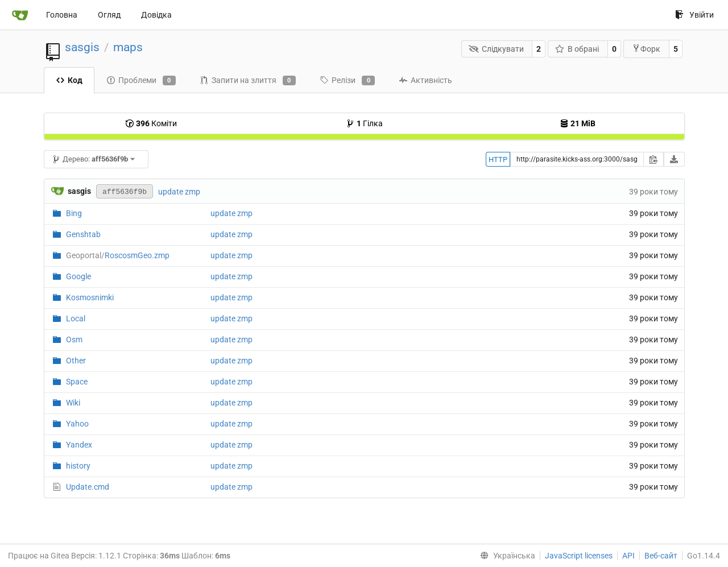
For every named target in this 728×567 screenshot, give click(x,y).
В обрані (577, 49)
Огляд (109, 15)
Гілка (364, 123)
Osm (74, 340)
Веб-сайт (661, 556)
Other (76, 361)
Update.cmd (88, 487)
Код (69, 80)
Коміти (151, 123)
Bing (74, 213)
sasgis (82, 47)
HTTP (498, 160)
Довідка (156, 15)
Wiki (73, 403)
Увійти (694, 15)
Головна (62, 15)
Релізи (347, 81)
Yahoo (77, 424)
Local (76, 318)
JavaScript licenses (579, 556)
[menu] (505, 556)
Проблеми (141, 81)
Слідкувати (496, 49)
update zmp (179, 192)
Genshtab (83, 234)
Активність (425, 80)
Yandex (79, 445)
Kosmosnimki (90, 297)
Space (77, 382)
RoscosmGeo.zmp (118, 255)
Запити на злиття (248, 81)
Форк (646, 49)
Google (78, 276)
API (628, 556)
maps (128, 47)
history (78, 466)
